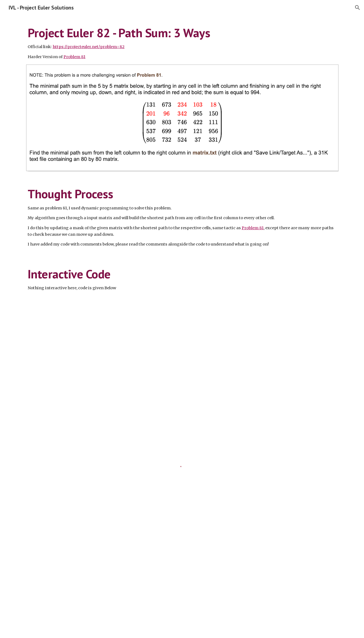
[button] (357, 8)
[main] (182, 43)
